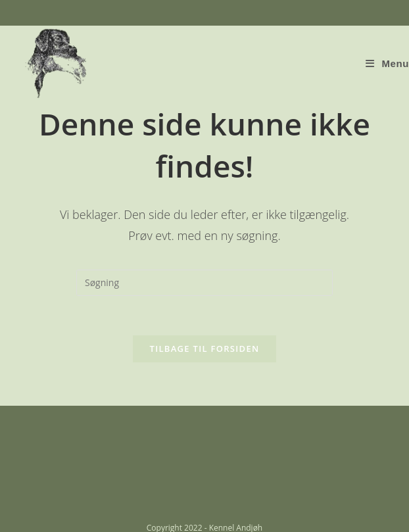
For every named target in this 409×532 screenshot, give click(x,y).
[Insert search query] (204, 283)
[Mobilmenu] (387, 64)
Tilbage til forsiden (205, 349)
